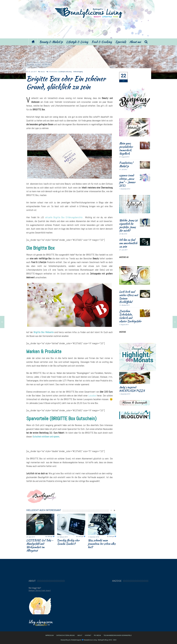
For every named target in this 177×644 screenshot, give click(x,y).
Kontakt (88, 635)
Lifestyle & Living (77, 42)
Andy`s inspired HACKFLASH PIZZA (132, 389)
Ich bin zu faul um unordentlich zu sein (128, 243)
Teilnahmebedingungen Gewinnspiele (118, 635)
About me (135, 42)
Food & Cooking (102, 42)
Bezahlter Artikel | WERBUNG (39, 64)
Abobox (43, 72)
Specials (121, 42)
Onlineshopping (78, 72)
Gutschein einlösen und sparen (46, 437)
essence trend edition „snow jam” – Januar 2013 (127, 180)
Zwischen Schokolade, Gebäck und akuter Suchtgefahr (130, 316)
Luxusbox (92, 396)
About (80, 635)
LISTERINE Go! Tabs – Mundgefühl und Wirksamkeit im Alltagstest (40, 545)
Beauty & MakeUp (51, 42)
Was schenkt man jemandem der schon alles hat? (102, 544)
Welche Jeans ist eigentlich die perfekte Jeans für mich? (128, 225)
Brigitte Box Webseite (44, 332)
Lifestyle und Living (66, 72)
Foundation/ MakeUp (126, 164)
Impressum (50, 635)
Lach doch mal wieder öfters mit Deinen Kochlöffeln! (129, 297)
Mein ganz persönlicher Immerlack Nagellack (126, 148)
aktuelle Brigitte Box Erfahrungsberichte (64, 217)
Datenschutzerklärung (66, 635)
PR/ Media (97, 635)
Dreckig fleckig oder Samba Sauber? (68, 542)
